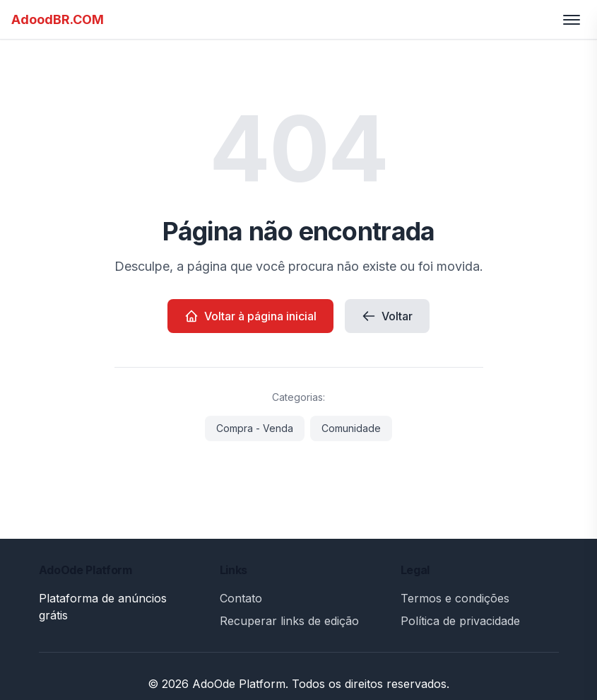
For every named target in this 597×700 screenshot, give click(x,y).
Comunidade (351, 428)
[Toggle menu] (572, 20)
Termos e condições (455, 598)
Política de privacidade (460, 621)
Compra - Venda (255, 428)
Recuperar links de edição (289, 621)
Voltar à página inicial (250, 316)
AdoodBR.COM (58, 19)
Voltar (387, 316)
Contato (241, 598)
